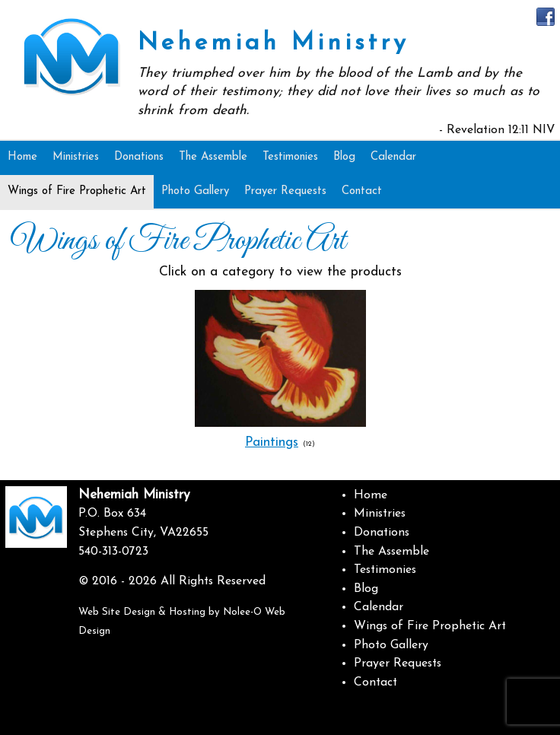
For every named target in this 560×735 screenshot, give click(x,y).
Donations (382, 533)
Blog (366, 589)
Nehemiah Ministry (274, 43)
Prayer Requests (398, 663)
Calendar (379, 607)
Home (371, 495)
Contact (375, 682)
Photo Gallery (391, 645)
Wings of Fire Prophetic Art (430, 626)
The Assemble (391, 552)
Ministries (380, 514)
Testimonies (385, 570)
